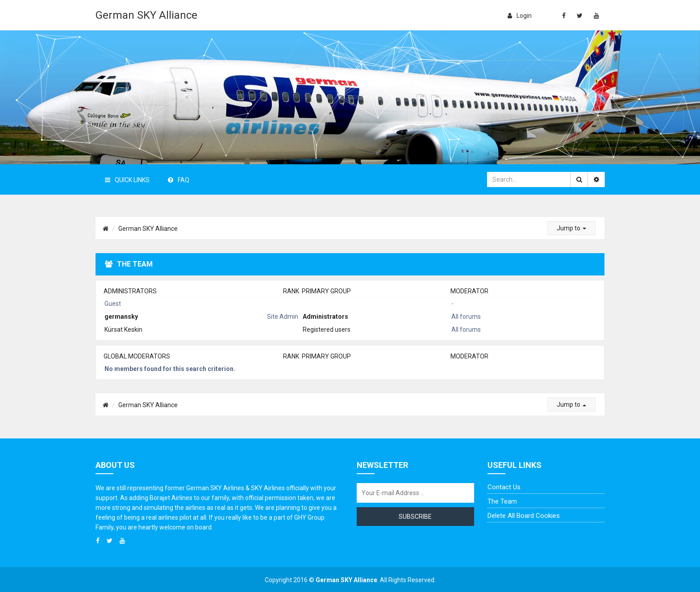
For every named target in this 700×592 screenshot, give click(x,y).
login (520, 16)
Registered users (327, 329)
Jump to (571, 228)
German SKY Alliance (146, 15)
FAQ (179, 180)
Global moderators (137, 356)
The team (502, 501)
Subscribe (415, 517)
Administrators (130, 291)
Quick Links (127, 180)
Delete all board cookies (524, 516)
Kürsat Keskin (123, 329)
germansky (121, 317)
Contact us (504, 487)
